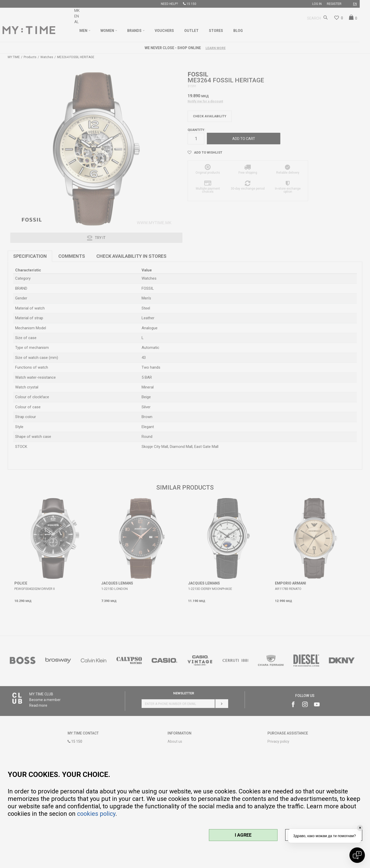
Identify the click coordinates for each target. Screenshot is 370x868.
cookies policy (96, 814)
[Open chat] (357, 855)
